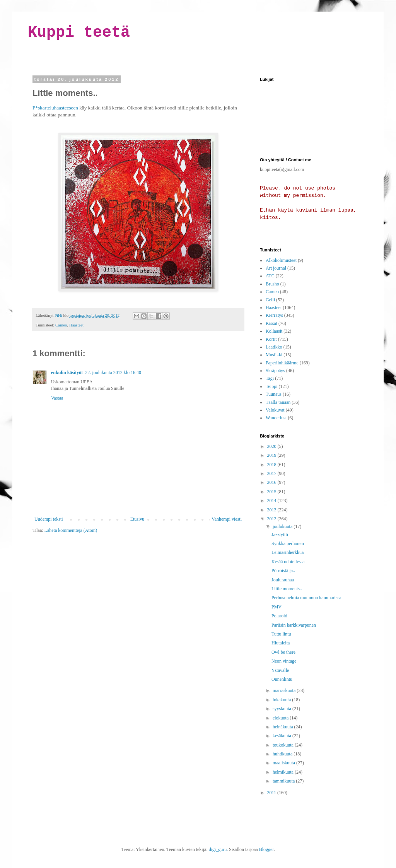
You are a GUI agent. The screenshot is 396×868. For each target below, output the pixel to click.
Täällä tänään (278, 402)
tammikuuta (284, 781)
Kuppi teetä (79, 33)
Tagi (270, 378)
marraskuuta (285, 690)
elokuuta (281, 718)
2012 (272, 519)
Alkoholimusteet (281, 260)
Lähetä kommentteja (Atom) (71, 530)
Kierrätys (274, 315)
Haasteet (76, 325)
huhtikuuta (283, 754)
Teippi (272, 386)
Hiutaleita (281, 643)
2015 (272, 492)
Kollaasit (274, 331)
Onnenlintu (282, 679)
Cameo (61, 325)
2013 (272, 510)
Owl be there (283, 652)
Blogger (266, 849)
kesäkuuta (282, 736)
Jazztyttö (280, 535)
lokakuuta (282, 700)
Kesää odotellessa (288, 562)
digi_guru (218, 849)
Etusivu (137, 519)
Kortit (271, 339)
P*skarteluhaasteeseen (55, 108)
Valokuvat (275, 410)
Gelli (270, 300)
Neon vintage (284, 661)
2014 (272, 501)
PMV (277, 607)
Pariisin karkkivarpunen (294, 625)
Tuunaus (274, 394)
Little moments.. (287, 589)
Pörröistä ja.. (283, 571)
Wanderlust (276, 418)
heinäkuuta (283, 727)
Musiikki (274, 355)
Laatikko (274, 347)
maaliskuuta (284, 763)
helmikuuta (284, 772)
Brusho (272, 284)
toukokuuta (284, 745)
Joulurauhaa (283, 580)
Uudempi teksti (49, 519)
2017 (272, 473)
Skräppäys (275, 371)
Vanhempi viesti (227, 519)
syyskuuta (282, 709)
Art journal (276, 268)
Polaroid (279, 616)
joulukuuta (283, 526)
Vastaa (57, 398)
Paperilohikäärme (282, 363)
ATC (270, 276)
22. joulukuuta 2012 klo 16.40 (113, 372)
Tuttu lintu (281, 634)
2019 (272, 455)
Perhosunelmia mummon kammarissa (306, 598)
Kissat (271, 323)
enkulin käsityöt (67, 372)
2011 (272, 793)
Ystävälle (280, 670)
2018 (272, 465)
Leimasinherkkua (288, 552)
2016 (272, 482)
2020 (272, 446)
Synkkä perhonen (288, 543)
